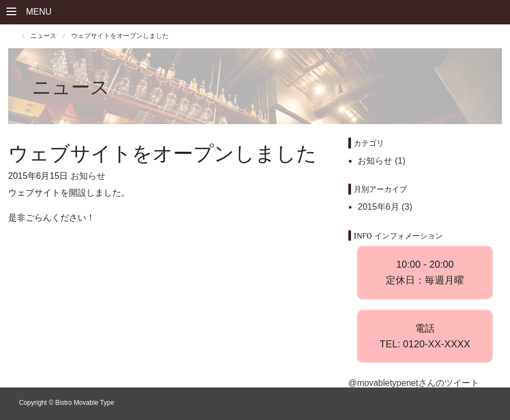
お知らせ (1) (381, 161)
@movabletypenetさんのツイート (414, 383)
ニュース (71, 87)
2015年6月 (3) (385, 207)
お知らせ (88, 176)
